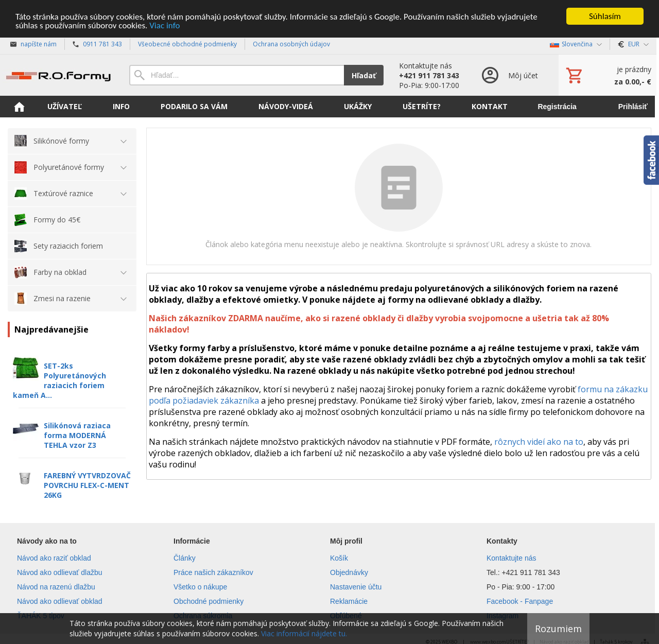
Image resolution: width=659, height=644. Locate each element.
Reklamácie (349, 601)
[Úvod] (58, 75)
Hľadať (364, 75)
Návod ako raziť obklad (54, 558)
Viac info (164, 25)
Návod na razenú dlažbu (56, 587)
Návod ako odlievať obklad (60, 601)
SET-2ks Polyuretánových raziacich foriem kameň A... (59, 380)
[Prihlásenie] (509, 75)
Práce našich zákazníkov (213, 572)
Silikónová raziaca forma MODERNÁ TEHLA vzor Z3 (77, 435)
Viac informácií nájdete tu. (304, 633)
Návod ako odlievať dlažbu (60, 572)
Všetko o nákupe (200, 587)
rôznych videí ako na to (539, 442)
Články (185, 558)
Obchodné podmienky (209, 601)
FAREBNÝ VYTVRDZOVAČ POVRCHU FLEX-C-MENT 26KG (87, 485)
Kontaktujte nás (511, 558)
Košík (339, 558)
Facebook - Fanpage (520, 601)
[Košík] (608, 75)
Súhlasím (605, 16)
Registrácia (557, 107)
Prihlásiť (633, 107)
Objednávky (349, 572)
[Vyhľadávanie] (237, 75)
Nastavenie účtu (356, 587)
